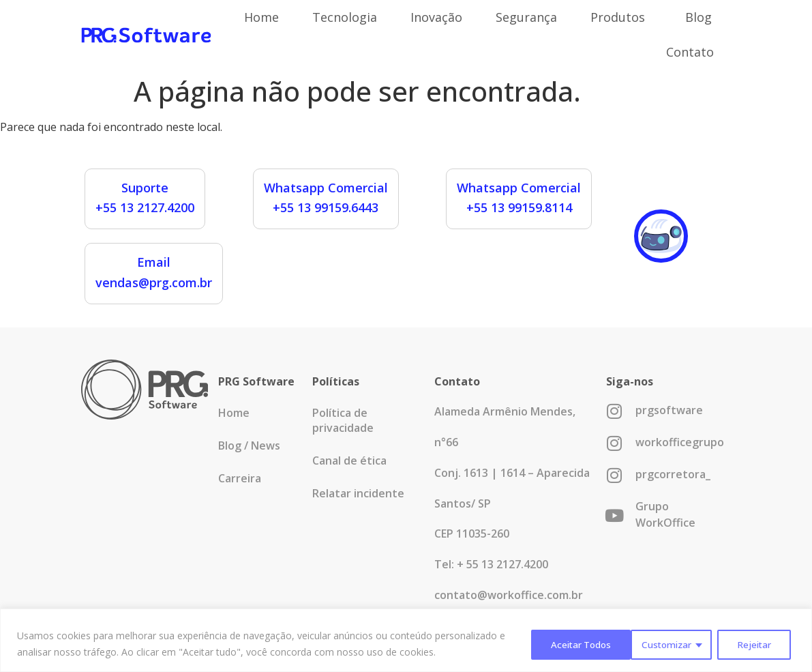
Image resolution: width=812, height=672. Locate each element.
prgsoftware (669, 410)
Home (261, 17)
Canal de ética (349, 461)
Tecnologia (345, 17)
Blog (698, 17)
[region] (406, 640)
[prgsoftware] (615, 411)
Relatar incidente (358, 493)
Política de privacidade (343, 420)
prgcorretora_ (673, 474)
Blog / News (249, 445)
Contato (690, 52)
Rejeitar (650, 644)
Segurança (526, 17)
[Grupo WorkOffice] (615, 515)
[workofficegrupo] (615, 443)
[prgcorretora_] (615, 475)
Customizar (561, 644)
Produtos (621, 17)
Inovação (436, 17)
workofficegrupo (680, 442)
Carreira (240, 478)
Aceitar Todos (744, 644)
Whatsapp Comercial (326, 188)
